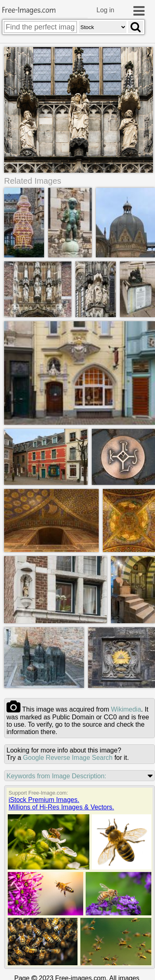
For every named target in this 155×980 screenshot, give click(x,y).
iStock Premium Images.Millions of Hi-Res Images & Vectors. (61, 803)
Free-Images (29, 10)
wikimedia (126, 709)
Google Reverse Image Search (68, 757)
